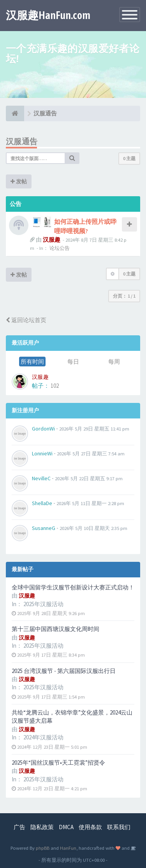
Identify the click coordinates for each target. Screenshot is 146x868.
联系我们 (119, 827)
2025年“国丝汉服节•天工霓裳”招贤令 (58, 763)
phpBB (43, 848)
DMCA (66, 827)
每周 (114, 362)
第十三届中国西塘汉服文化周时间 (55, 629)
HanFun (68, 848)
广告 (19, 827)
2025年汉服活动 (43, 604)
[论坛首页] (15, 113)
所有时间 (32, 362)
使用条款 (90, 827)
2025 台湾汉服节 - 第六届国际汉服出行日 (64, 671)
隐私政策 (42, 827)
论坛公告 (60, 248)
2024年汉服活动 (43, 737)
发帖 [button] (19, 181)
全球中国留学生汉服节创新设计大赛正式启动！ (73, 587)
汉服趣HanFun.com (48, 15)
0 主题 (129, 158)
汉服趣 (52, 240)
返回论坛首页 (26, 320)
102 (55, 386)
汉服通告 (22, 141)
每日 (73, 362)
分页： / (124, 296)
